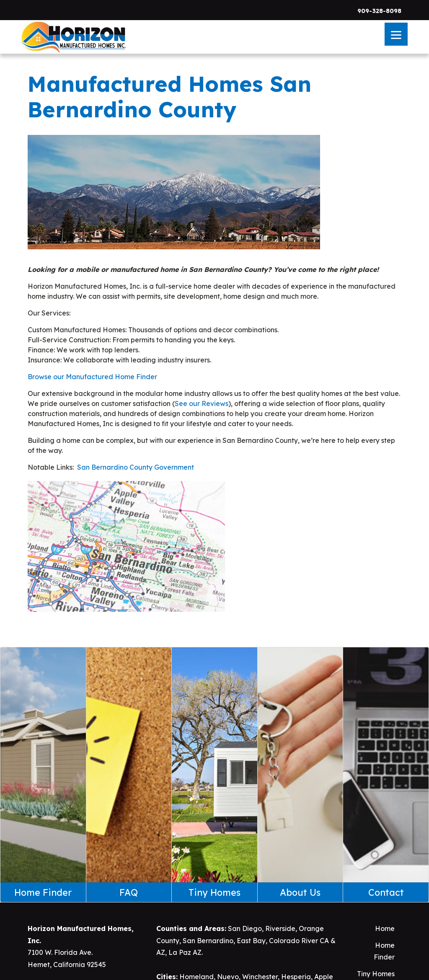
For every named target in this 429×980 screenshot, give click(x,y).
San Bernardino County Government (136, 467)
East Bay (251, 941)
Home (385, 928)
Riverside (280, 928)
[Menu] (396, 34)
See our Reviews (202, 403)
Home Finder (384, 951)
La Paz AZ (185, 952)
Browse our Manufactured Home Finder (92, 377)
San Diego (245, 928)
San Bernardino (208, 941)
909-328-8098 (379, 11)
